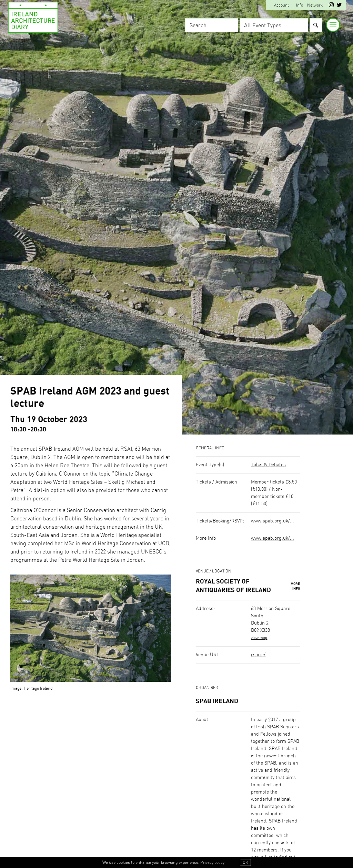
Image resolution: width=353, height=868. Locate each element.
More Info (295, 586)
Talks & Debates (268, 465)
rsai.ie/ (258, 655)
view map (259, 638)
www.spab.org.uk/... (273, 521)
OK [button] (245, 862)
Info (300, 5)
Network (315, 5)
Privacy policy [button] (212, 862)
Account (281, 5)
